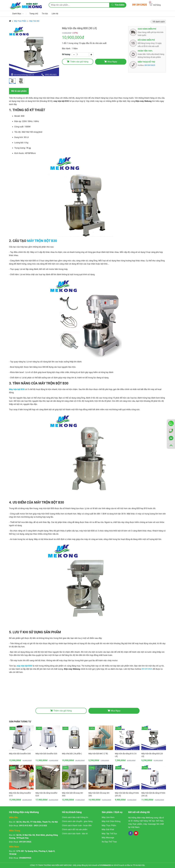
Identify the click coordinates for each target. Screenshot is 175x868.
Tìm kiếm (118, 5)
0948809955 (25, 858)
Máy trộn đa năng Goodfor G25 (46, 794)
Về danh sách (159, 22)
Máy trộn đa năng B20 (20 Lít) (152, 755)
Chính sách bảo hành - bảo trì (75, 834)
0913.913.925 (26, 826)
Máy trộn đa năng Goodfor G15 (20, 794)
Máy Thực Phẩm (20, 21)
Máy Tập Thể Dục (109, 834)
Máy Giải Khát (108, 829)
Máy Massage (108, 838)
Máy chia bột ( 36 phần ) (72, 754)
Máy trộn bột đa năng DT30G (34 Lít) (153, 794)
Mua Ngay (111, 62)
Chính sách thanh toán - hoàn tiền (77, 825)
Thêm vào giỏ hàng (78, 62)
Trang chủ (34, 14)
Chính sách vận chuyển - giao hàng (77, 821)
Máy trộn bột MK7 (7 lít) (98, 754)
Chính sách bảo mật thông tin (75, 817)
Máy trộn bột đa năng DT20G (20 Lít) (127, 794)
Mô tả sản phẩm (19, 91)
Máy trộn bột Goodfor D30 (20, 754)
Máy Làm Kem (108, 817)
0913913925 (139, 5)
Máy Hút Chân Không (111, 821)
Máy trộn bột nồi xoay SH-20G (99, 794)
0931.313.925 (40, 826)
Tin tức (45, 14)
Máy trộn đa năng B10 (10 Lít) (126, 755)
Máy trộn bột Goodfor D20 (46, 754)
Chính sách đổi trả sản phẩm (75, 829)
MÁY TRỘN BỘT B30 (42, 241)
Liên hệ (55, 14)
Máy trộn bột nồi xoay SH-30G (73, 794)
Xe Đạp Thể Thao (109, 842)
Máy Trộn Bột (34, 21)
